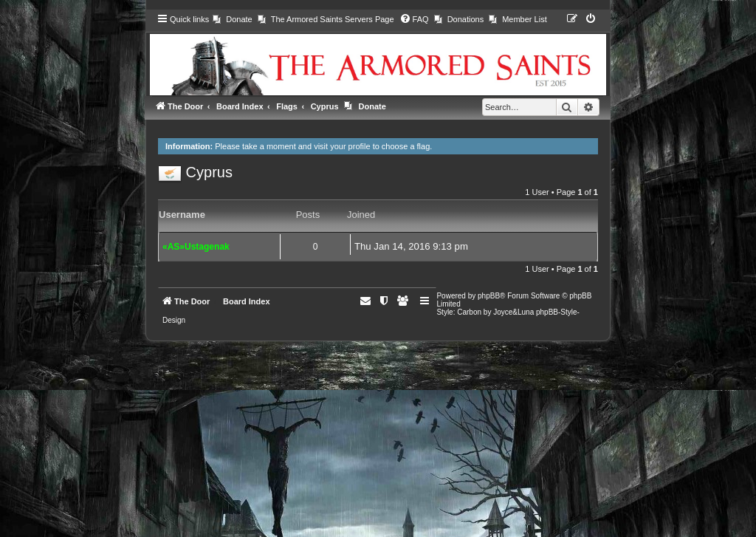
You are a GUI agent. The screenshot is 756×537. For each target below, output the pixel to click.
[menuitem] (232, 19)
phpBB (489, 296)
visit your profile (342, 146)
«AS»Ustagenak (196, 247)
